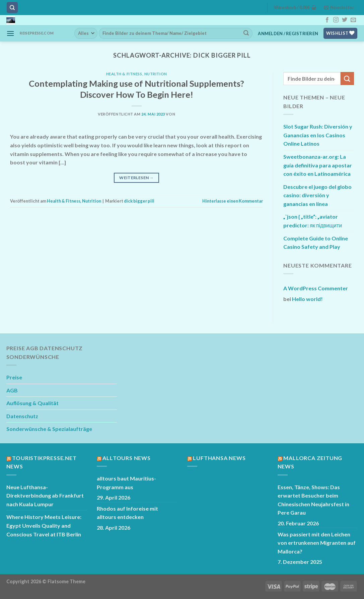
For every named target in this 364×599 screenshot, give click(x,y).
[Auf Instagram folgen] (336, 20)
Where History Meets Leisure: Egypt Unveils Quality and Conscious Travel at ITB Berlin (44, 525)
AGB (12, 390)
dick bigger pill (139, 201)
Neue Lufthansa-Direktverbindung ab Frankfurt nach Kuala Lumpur (45, 496)
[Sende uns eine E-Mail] (353, 20)
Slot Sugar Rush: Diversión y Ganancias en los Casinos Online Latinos (318, 135)
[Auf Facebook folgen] (327, 20)
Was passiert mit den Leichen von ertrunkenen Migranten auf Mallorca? (317, 543)
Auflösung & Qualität (32, 403)
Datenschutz (22, 416)
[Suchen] (12, 8)
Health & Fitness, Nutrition (137, 74)
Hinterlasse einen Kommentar (233, 201)
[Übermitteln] (246, 33)
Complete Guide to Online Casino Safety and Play (316, 243)
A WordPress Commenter (316, 288)
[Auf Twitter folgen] (345, 20)
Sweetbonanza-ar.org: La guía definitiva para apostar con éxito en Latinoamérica (318, 165)
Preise (14, 377)
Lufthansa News (219, 458)
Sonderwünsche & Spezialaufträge (49, 429)
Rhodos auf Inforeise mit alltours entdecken (127, 513)
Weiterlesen (136, 178)
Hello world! (307, 299)
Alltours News (126, 458)
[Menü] (10, 33)
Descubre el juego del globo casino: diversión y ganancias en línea (317, 195)
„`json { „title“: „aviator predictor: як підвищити (313, 221)
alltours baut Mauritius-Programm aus (126, 483)
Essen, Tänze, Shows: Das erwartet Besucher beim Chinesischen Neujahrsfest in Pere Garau (313, 500)
